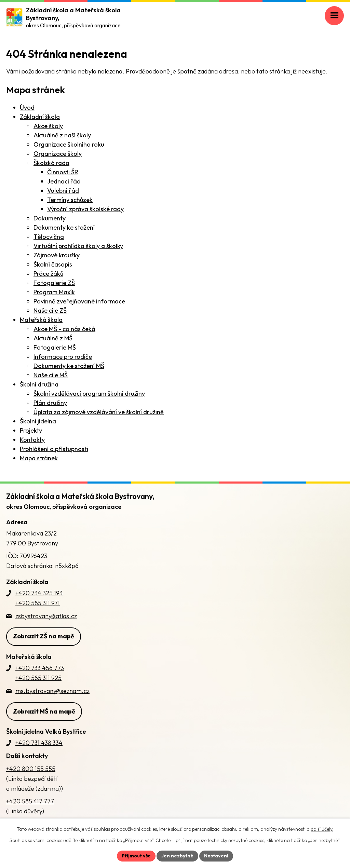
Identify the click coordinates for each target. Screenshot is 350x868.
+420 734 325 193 (39, 593)
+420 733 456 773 (40, 668)
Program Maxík (54, 292)
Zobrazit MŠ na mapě (44, 711)
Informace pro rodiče (63, 357)
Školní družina (39, 384)
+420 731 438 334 (39, 743)
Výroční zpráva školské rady (85, 209)
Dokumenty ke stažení (64, 227)
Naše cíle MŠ (51, 375)
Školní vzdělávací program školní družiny (89, 394)
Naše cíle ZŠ (50, 310)
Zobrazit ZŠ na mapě (44, 636)
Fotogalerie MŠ (55, 347)
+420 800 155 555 (31, 769)
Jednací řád (64, 181)
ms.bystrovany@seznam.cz (52, 691)
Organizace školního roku (69, 144)
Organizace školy (58, 154)
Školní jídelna (38, 421)
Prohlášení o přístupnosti (54, 449)
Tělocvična (49, 237)
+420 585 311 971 (38, 603)
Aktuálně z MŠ (53, 338)
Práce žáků (48, 274)
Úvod (27, 107)
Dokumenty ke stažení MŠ (69, 366)
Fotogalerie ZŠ (54, 283)
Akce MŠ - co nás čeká (64, 329)
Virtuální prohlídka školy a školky (78, 246)
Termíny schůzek (70, 200)
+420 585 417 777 (30, 801)
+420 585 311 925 (38, 678)
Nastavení (216, 856)
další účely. (322, 829)
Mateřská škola (41, 320)
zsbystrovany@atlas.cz (46, 616)
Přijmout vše (136, 856)
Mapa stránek (39, 458)
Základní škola (40, 117)
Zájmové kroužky (57, 255)
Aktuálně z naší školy (62, 135)
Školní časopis (53, 264)
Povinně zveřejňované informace (79, 301)
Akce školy (48, 126)
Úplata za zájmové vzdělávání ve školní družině (99, 412)
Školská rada (51, 163)
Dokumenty (50, 218)
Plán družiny (50, 403)
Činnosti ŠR (63, 172)
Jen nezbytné (177, 856)
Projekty (31, 430)
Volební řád (63, 191)
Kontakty (32, 440)
